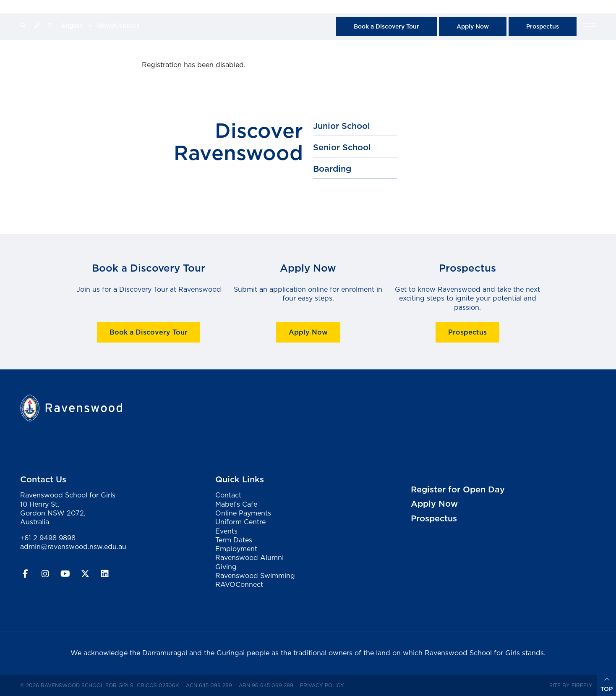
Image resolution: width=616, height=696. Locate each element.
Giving (226, 567)
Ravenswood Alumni (249, 557)
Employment (236, 549)
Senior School (342, 147)
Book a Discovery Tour (386, 26)
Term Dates (234, 540)
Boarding (332, 169)
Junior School (342, 126)
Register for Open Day (458, 489)
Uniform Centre (240, 522)
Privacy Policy (324, 685)
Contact (228, 495)
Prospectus (543, 26)
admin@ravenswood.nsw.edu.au (73, 547)
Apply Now (473, 26)
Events (226, 531)
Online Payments (243, 513)
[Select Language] (77, 26)
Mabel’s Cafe (236, 504)
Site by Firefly (571, 685)
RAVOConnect (118, 26)
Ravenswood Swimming (255, 576)
